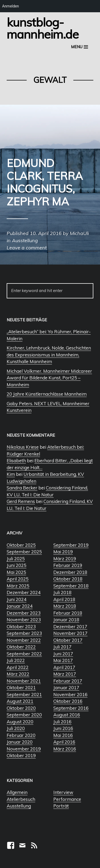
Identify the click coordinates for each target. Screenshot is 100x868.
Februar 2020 (21, 735)
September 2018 (71, 586)
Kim (11, 474)
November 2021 (24, 681)
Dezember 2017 (70, 626)
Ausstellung (19, 806)
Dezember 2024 (24, 592)
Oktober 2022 (21, 647)
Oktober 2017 (68, 640)
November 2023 (24, 620)
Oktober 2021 (21, 687)
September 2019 (71, 545)
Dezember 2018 (70, 572)
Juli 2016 (62, 722)
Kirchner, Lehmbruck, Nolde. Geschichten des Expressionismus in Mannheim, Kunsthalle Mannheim (49, 355)
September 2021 (24, 694)
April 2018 (64, 599)
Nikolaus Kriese (23, 447)
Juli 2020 (16, 728)
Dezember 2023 (24, 613)
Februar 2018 (68, 613)
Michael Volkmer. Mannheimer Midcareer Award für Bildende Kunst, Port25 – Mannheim (49, 378)
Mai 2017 (63, 660)
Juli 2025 (16, 559)
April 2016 (64, 742)
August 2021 (20, 701)
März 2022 (18, 674)
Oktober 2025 (21, 545)
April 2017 (64, 667)
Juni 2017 (63, 654)
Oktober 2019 (21, 755)
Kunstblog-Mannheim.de (43, 28)
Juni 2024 (17, 599)
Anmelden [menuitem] (11, 6)
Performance (67, 799)
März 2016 (65, 749)
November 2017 (70, 633)
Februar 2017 (68, 681)
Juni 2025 (17, 565)
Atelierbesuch (21, 799)
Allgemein (17, 792)
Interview (63, 792)
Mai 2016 (63, 735)
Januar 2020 (20, 742)
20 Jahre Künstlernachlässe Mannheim (47, 394)
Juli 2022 (16, 660)
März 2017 (65, 674)
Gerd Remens (21, 501)
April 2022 (18, 667)
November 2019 (24, 749)
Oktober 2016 (68, 701)
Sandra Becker (22, 488)
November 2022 (24, 640)
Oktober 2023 (21, 626)
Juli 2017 (62, 647)
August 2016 (67, 715)
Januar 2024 (20, 606)
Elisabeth (16, 461)
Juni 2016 (63, 728)
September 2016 (71, 708)
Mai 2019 (63, 552)
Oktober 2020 (21, 708)
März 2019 (65, 559)
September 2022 (24, 654)
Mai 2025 (16, 572)
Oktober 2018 (68, 579)
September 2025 (24, 552)
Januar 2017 (66, 687)
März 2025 (18, 586)
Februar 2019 (68, 565)
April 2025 (18, 579)
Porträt (61, 806)
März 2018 (65, 606)
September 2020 (24, 715)
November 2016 (70, 694)
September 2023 (24, 633)
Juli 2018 (62, 592)
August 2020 (20, 722)
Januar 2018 (66, 620)
